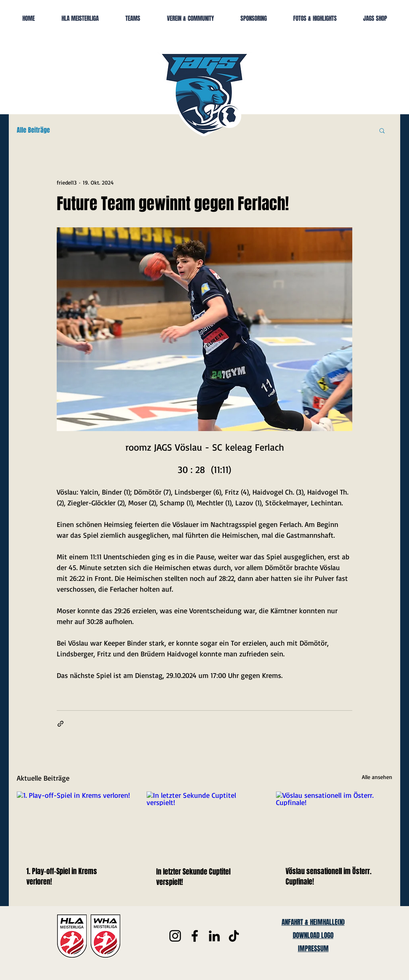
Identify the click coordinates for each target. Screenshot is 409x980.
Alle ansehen (377, 777)
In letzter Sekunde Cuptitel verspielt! (193, 877)
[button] (382, 130)
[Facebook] (195, 936)
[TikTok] (234, 936)
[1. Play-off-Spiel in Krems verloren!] (75, 824)
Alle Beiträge (33, 130)
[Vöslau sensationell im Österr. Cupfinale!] (334, 824)
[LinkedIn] (214, 936)
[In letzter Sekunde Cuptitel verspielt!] (205, 824)
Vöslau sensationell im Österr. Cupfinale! (329, 877)
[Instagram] (175, 936)
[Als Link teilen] (61, 724)
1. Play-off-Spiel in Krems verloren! (62, 877)
